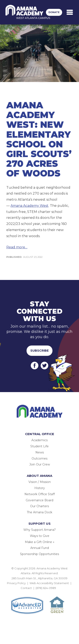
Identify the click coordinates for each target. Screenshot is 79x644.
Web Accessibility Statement (49, 583)
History (40, 488)
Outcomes (39, 458)
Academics (39, 440)
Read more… (17, 247)
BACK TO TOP (40, 593)
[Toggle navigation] (70, 12)
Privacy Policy (16, 583)
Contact (26, 588)
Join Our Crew (40, 464)
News (40, 452)
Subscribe (39, 351)
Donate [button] (54, 12)
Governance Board (39, 500)
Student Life (39, 446)
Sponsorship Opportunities (39, 554)
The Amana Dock (39, 512)
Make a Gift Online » (40, 542)
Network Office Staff (40, 494)
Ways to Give (40, 536)
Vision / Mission (40, 482)
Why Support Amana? (40, 530)
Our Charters (39, 506)
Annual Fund (40, 548)
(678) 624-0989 (46, 588)
